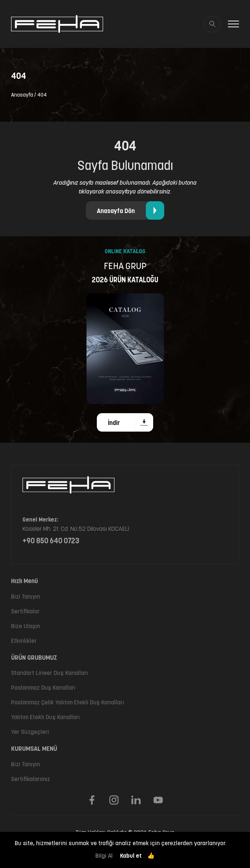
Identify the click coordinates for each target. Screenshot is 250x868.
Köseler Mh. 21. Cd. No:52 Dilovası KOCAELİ (76, 529)
